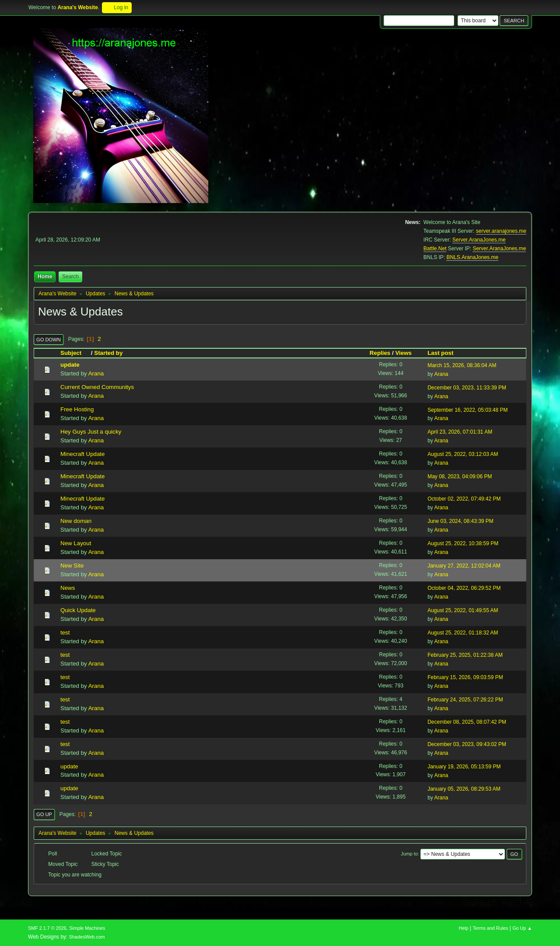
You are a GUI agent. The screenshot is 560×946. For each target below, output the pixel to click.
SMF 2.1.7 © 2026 (47, 928)
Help (464, 928)
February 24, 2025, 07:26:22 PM (465, 700)
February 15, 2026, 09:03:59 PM (465, 677)
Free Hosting (77, 409)
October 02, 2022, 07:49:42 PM (464, 499)
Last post (440, 353)
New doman (76, 521)
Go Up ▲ (522, 928)
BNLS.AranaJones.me (472, 257)
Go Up (44, 814)
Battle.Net (435, 249)
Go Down (49, 340)
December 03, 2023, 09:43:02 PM (467, 744)
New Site (72, 566)
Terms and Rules (491, 928)
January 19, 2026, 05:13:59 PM (464, 767)
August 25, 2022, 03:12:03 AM (463, 454)
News (68, 588)
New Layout (76, 543)
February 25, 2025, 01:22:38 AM (465, 655)
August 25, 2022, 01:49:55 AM (463, 610)
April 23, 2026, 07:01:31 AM (460, 432)
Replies (380, 353)
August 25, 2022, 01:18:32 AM (463, 633)
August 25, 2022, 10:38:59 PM (463, 543)
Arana (96, 373)
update (70, 365)
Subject (75, 353)
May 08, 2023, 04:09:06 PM (460, 477)
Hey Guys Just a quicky (91, 432)
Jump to (409, 854)
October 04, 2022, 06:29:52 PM (464, 588)
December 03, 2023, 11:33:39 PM (467, 388)
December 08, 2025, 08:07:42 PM (467, 722)
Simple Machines (87, 928)
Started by (108, 353)
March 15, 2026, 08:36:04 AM (462, 365)
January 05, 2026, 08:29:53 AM (464, 789)
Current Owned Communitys (97, 387)
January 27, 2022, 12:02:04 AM (464, 566)
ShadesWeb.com (87, 937)
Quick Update (78, 610)
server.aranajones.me (501, 231)
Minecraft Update (83, 454)
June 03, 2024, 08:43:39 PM (460, 521)
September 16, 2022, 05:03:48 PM (467, 410)
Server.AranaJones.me (479, 240)
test (65, 632)
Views (403, 353)
